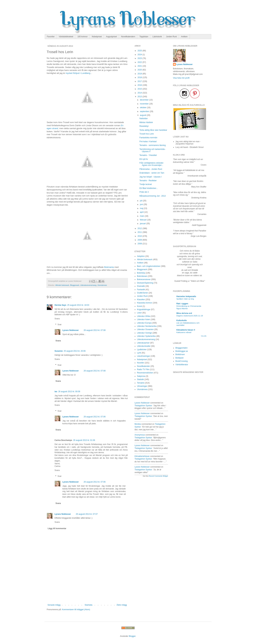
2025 (140, 51)
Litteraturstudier (144, 346)
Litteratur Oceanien (145, 329)
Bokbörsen (180, 354)
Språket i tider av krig (185, 299)
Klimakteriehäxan (142, 456)
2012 (140, 228)
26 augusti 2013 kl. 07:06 (95, 417)
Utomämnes (102, 285)
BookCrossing (182, 361)
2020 (140, 70)
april (142, 212)
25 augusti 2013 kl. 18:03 (78, 305)
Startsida (88, 605)
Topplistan (144, 37)
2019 (140, 74)
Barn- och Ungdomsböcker (149, 266)
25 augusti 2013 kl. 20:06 (75, 351)
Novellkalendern (128, 37)
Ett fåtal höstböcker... (149, 188)
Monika (138, 424)
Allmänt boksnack (62, 285)
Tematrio (141, 383)
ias (56, 392)
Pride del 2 (144, 192)
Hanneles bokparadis (186, 296)
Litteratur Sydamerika (146, 336)
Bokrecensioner (144, 279)
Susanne (59, 351)
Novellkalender (143, 366)
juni (142, 204)
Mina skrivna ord (184, 313)
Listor (139, 313)
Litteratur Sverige (144, 333)
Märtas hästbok (146, 122)
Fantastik (141, 290)
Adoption (141, 256)
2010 (140, 236)
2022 (140, 62)
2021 (140, 66)
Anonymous (140, 435)
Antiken (184, 37)
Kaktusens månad (184, 332)
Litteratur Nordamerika (147, 326)
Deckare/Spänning (145, 283)
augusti (143, 115)
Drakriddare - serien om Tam (152, 173)
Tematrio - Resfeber (148, 181)
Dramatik (141, 286)
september (145, 111)
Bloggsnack (75, 285)
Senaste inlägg (54, 605)
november (145, 104)
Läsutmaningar (143, 356)
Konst (140, 306)
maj (142, 208)
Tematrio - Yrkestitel (148, 155)
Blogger (132, 636)
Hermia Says (60, 305)
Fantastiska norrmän (148, 138)
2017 (140, 81)
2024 (140, 55)
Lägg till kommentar (57, 528)
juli (141, 201)
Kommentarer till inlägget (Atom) (76, 610)
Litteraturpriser (143, 343)
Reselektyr (144, 126)
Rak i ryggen (182, 304)
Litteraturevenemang (88, 285)
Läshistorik (157, 37)
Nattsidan (144, 118)
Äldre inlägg (122, 605)
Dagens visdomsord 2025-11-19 (190, 316)
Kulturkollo (182, 320)
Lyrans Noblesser (71, 330)
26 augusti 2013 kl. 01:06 (84, 440)
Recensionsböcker (145, 373)
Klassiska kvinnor (145, 303)
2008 (140, 244)
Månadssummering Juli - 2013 (153, 196)
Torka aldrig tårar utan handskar (153, 130)
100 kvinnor (82, 37)
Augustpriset (111, 37)
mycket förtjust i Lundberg (78, 73)
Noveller (141, 363)
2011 (140, 232)
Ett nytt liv (144, 159)
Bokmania (109, 267)
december (145, 100)
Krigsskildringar (144, 309)
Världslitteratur (182, 365)
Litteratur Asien (144, 319)
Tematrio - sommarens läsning (153, 145)
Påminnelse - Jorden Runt (151, 169)
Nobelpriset (97, 37)
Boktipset (180, 358)
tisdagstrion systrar (143, 406)
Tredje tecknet (146, 184)
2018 (140, 77)
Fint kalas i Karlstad (148, 142)
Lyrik (139, 353)
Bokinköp (141, 273)
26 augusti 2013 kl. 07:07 (87, 514)
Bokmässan (142, 276)
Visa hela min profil (181, 78)
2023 (140, 58)
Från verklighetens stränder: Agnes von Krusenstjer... (152, 164)
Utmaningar (142, 386)
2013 (140, 97)
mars (142, 216)
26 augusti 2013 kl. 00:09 (69, 392)
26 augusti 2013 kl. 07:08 (95, 330)
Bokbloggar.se (182, 351)
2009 (140, 240)
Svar (60, 325)
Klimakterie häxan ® (186, 330)
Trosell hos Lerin (147, 134)
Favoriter (51, 37)
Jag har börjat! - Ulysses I (151, 177)
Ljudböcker (142, 350)
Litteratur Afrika (144, 316)
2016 (140, 85)
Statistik (140, 379)
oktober (143, 108)
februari (144, 220)
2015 (140, 89)
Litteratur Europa (144, 323)
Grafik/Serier (142, 293)
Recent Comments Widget (158, 476)
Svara (57, 319)
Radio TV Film (143, 369)
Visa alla (204, 336)
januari (143, 224)
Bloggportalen (182, 348)
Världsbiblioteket (66, 37)
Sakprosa (141, 376)
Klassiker (141, 300)
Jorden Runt (171, 37)
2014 (140, 93)
